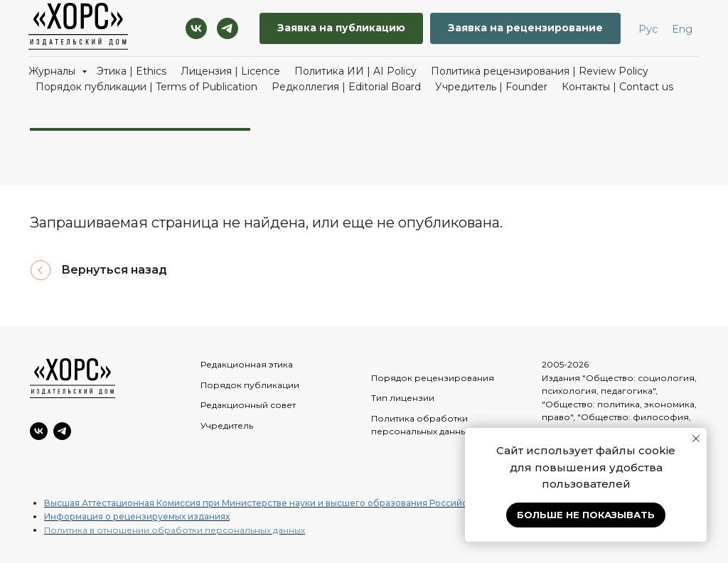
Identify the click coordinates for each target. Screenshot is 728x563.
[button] (341, 29)
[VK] (196, 28)
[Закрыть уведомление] (696, 439)
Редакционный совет (248, 405)
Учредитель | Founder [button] (491, 87)
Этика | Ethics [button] (132, 71)
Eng (682, 29)
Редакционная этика (247, 364)
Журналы (53, 71)
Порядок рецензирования (433, 378)
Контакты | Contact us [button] (617, 87)
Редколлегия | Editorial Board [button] (346, 87)
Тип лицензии (403, 398)
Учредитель (227, 425)
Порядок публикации (250, 385)
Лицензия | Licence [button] (230, 71)
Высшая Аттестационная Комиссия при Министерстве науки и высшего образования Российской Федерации (291, 503)
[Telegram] (227, 28)
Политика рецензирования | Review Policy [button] (540, 71)
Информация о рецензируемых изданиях (137, 516)
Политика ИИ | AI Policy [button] (355, 71)
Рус (648, 29)
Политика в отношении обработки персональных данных (175, 530)
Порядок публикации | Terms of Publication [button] (146, 87)
